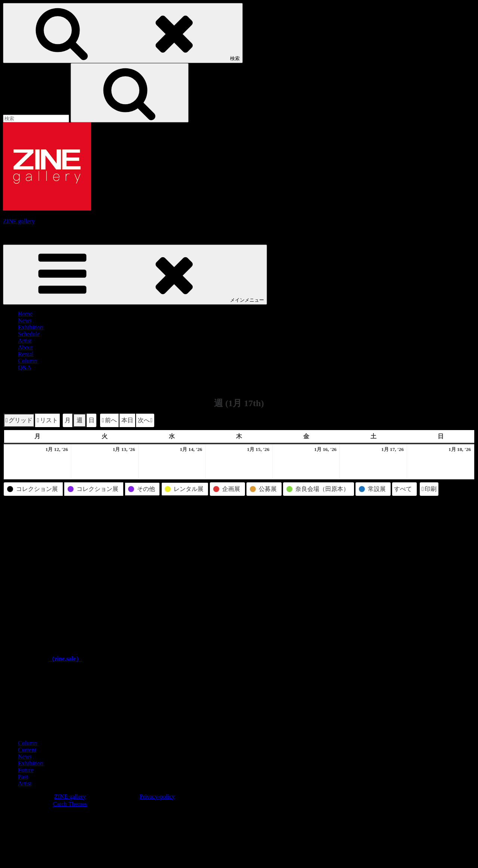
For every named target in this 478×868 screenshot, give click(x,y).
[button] (109, 420)
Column (28, 361)
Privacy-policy (157, 797)
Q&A (25, 368)
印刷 (429, 490)
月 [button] (68, 420)
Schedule (29, 334)
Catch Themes (70, 804)
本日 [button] (127, 420)
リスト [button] (47, 421)
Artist (25, 341)
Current (27, 750)
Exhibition (31, 327)
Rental (26, 354)
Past (23, 777)
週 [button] (80, 420)
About (25, 347)
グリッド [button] (19, 421)
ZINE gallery (19, 221)
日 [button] (91, 420)
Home (25, 314)
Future (26, 770)
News (25, 321)
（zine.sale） (65, 659)
